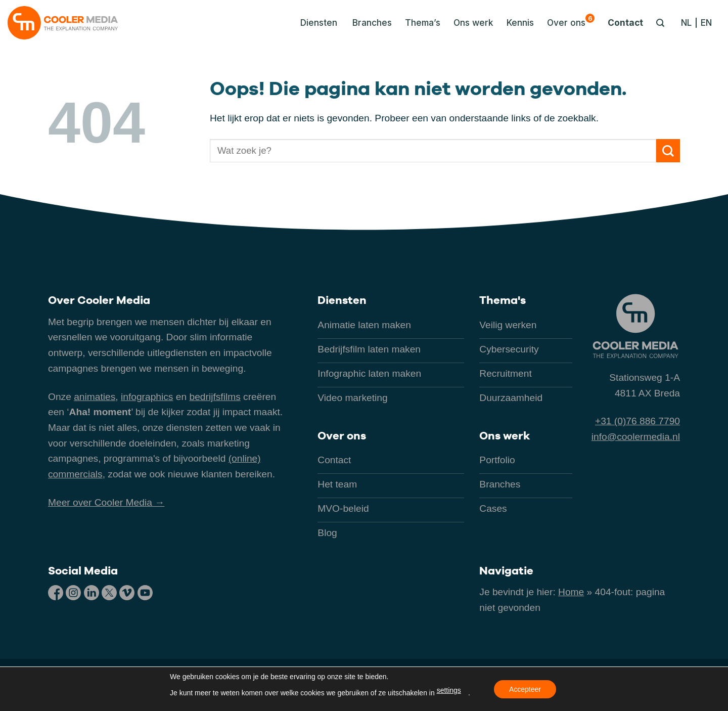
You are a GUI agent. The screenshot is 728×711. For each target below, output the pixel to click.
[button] (316, 23)
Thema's (503, 300)
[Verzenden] (668, 151)
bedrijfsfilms (215, 397)
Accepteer (525, 689)
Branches (372, 23)
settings (449, 690)
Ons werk (473, 23)
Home (571, 592)
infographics (147, 397)
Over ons (571, 21)
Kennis (520, 23)
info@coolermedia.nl (636, 437)
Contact (625, 23)
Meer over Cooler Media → (106, 502)
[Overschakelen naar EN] (706, 23)
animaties (95, 397)
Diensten (342, 300)
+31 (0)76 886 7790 (638, 421)
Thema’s (423, 23)
